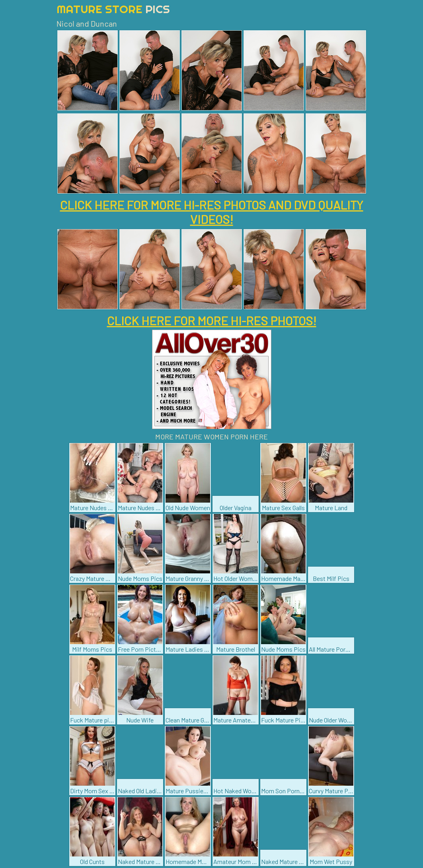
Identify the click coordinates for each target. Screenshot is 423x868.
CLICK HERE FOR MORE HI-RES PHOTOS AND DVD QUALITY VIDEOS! (212, 212)
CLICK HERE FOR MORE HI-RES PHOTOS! (212, 320)
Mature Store (113, 9)
